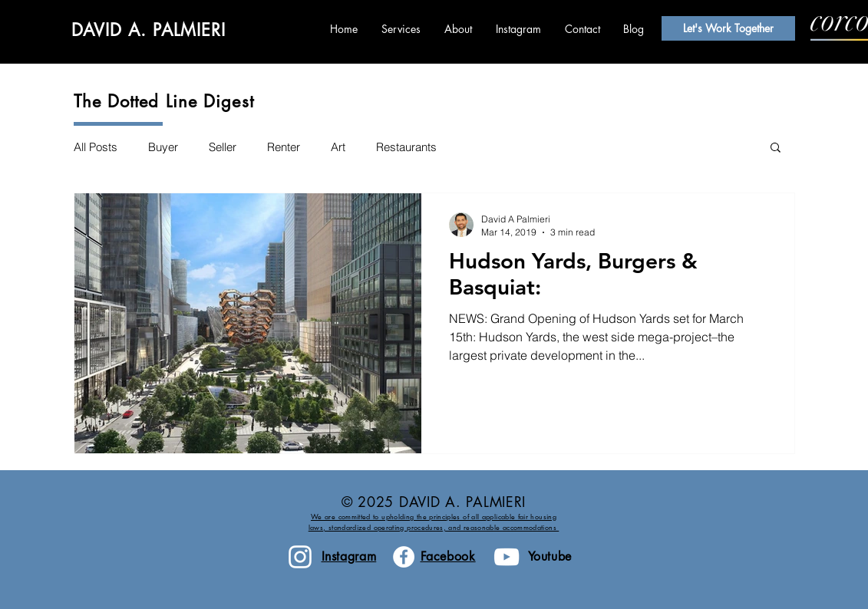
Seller (223, 147)
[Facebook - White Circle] (404, 557)
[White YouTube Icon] (507, 557)
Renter (284, 147)
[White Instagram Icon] (300, 557)
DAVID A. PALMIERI (149, 30)
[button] (776, 148)
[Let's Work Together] (728, 28)
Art (338, 147)
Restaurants (406, 147)
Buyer (163, 147)
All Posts (96, 147)
